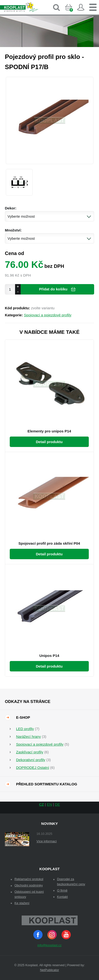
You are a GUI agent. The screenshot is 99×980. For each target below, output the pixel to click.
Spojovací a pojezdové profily (48, 315)
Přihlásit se (81, 7)
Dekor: (11, 208)
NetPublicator (49, 970)
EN (49, 804)
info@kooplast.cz (49, 945)
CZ (41, 804)
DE (58, 804)
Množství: (13, 230)
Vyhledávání (56, 7)
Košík (72, 11)
